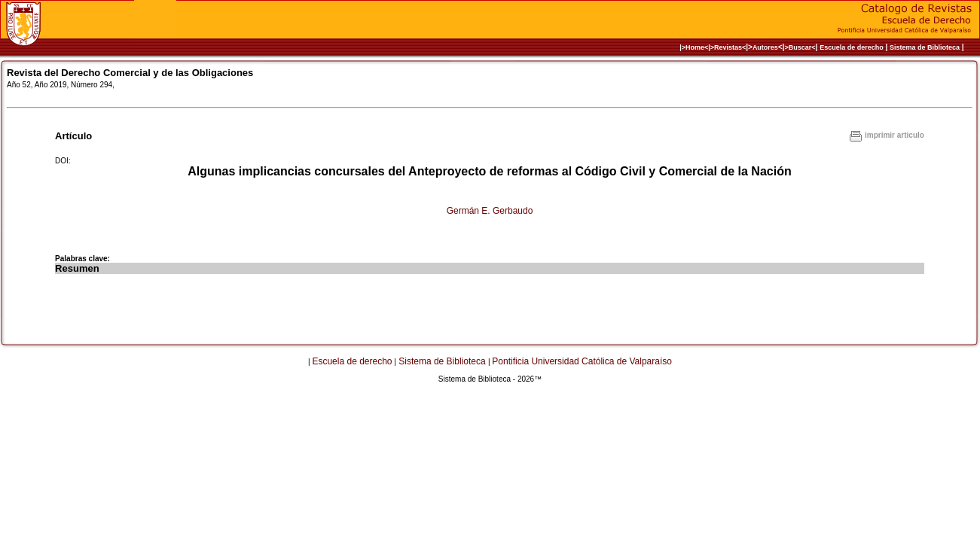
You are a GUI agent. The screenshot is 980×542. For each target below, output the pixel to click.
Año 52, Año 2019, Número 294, (61, 85)
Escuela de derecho (852, 47)
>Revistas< (728, 47)
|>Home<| (695, 47)
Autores (765, 47)
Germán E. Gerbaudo (490, 211)
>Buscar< (800, 47)
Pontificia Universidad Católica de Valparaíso (582, 361)
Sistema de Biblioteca (925, 47)
